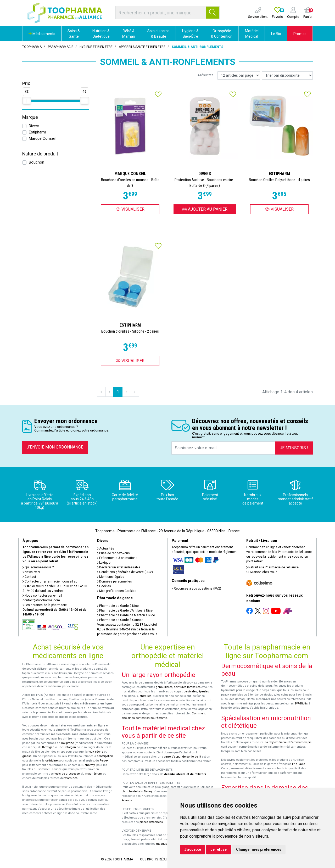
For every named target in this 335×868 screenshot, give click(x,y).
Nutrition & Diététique (101, 34)
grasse (27, 756)
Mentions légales (111, 577)
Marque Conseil (42, 138)
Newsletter (31, 572)
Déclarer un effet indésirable (119, 567)
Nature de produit (40, 154)
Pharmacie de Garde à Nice (118, 606)
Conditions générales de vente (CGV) (125, 572)
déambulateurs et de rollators (185, 774)
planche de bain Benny (137, 791)
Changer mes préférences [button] (259, 849)
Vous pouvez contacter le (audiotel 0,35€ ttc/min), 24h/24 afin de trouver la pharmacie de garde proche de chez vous (127, 629)
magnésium (94, 774)
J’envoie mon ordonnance (55, 447)
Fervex (104, 761)
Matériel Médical (252, 34)
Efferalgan (48, 747)
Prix (26, 83)
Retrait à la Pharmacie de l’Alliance (272, 567)
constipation (105, 756)
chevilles (145, 696)
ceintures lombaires (187, 687)
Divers (34, 126)
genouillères (164, 687)
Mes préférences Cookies (117, 591)
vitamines (71, 778)
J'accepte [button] (193, 849)
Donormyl (89, 765)
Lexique (104, 563)
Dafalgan (70, 747)
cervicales (190, 691)
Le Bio (276, 34)
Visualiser (130, 209)
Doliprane (67, 743)
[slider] (27, 101)
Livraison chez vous (262, 572)
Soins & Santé (74, 34)
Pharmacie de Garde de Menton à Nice (126, 615)
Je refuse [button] (219, 849)
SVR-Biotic (301, 704)
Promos (300, 34)
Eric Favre (298, 764)
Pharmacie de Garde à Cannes (120, 620)
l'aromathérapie (301, 742)
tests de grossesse (67, 774)
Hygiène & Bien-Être (190, 34)
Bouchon (36, 162)
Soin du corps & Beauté (158, 34)
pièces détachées (151, 822)
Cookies (104, 586)
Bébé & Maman (129, 34)
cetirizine (51, 761)
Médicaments (42, 34)
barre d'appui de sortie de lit (182, 757)
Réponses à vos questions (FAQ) (196, 589)
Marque (30, 117)
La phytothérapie (276, 742)
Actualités (106, 548)
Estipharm (37, 132)
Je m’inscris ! (294, 448)
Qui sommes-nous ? (38, 567)
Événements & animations (117, 558)
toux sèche (96, 752)
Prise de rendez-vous (113, 553)
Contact (29, 577)
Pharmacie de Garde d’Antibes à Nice (125, 611)
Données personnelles (115, 581)
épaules (204, 691)
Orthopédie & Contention (222, 34)
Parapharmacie (61, 47)
